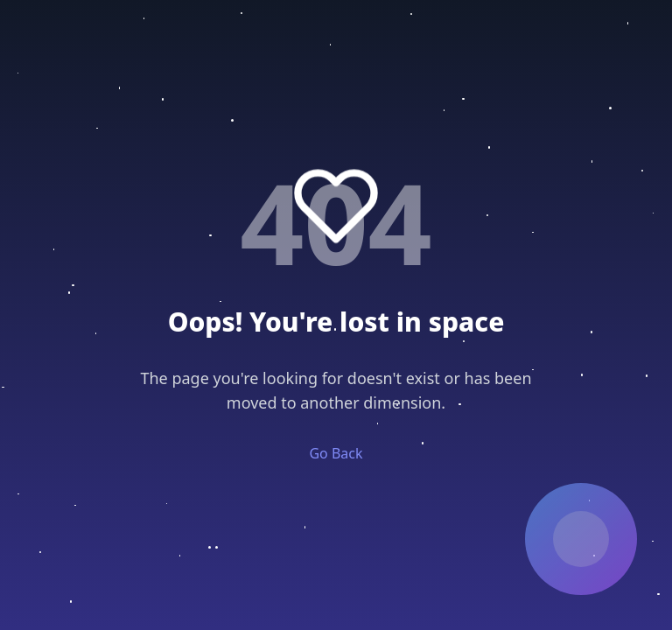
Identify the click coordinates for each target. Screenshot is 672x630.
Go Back (336, 453)
